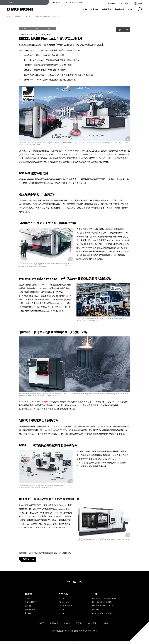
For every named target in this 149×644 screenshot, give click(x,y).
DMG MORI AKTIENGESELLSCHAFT (103, 606)
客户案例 (28, 613)
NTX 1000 (62, 613)
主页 (8, 16)
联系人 (26, 559)
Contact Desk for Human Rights (102, 613)
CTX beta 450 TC (64, 602)
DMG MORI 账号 (30, 610)
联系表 (27, 598)
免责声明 (105, 623)
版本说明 (67, 623)
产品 (85, 10)
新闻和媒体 (120, 10)
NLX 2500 (62, 598)
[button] (111, 3)
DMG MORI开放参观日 (30, 45)
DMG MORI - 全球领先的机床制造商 (104, 598)
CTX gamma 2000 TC (65, 606)
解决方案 (94, 10)
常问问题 (28, 606)
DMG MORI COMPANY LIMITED (102, 602)
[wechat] (74, 582)
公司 (130, 10)
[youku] (69, 582)
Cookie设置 (92, 623)
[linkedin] (80, 582)
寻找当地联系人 (30, 602)
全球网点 (96, 610)
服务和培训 (107, 10)
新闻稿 (28, 16)
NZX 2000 (62, 610)
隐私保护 (79, 623)
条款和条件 (54, 623)
